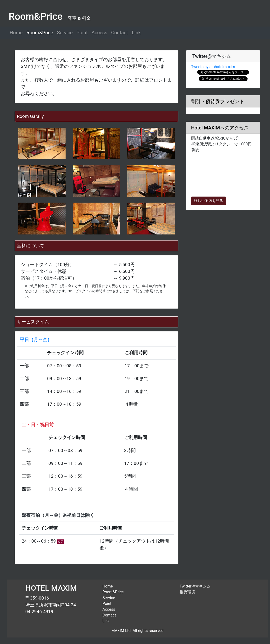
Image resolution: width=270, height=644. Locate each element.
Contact (120, 33)
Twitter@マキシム (195, 586)
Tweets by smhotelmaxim (213, 67)
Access (99, 33)
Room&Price (40, 33)
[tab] (223, 56)
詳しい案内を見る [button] (209, 201)
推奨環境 (187, 592)
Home (16, 33)
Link (136, 33)
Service (65, 33)
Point (82, 33)
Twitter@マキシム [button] (211, 56)
